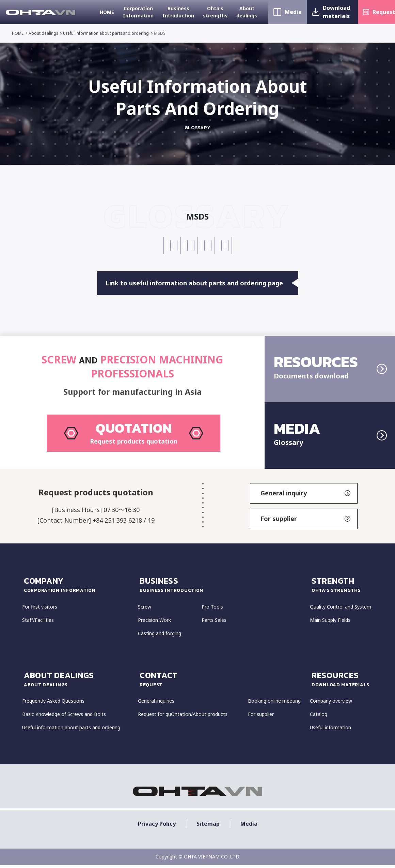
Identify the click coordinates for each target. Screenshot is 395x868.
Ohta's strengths (215, 12)
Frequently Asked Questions (53, 705)
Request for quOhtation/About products (183, 718)
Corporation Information (138, 12)
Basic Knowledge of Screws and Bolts (64, 718)
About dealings (247, 12)
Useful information (330, 731)
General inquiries (156, 705)
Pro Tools (212, 610)
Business (224, 588)
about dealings (80, 682)
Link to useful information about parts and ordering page (202, 283)
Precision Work (154, 623)
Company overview (331, 705)
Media (293, 12)
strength (342, 588)
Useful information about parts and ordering (108, 33)
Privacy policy (157, 827)
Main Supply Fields (330, 623)
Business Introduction (178, 12)
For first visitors (40, 610)
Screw (145, 610)
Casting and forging (160, 637)
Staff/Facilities (38, 623)
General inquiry (305, 497)
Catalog (319, 718)
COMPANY (80, 588)
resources (342, 682)
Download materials (336, 12)
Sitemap (208, 827)
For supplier (305, 522)
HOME (107, 12)
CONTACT (224, 682)
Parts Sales (214, 623)
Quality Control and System (341, 610)
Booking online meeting (274, 705)
